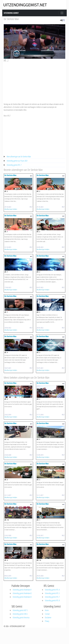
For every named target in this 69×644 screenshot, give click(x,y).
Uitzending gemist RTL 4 (52, 590)
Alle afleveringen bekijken (11, 209)
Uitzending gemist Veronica (21, 618)
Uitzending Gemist (11, 13)
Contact (47, 614)
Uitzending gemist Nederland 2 (22, 593)
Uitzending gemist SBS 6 (20, 614)
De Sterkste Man (11, 19)
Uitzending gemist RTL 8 (52, 600)
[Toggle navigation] (62, 13)
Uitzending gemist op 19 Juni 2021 (17, 161)
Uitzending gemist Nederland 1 (22, 590)
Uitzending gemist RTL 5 (52, 593)
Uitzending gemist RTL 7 (14, 165)
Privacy (47, 621)
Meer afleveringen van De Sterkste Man (19, 157)
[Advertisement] (36, 80)
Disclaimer (48, 618)
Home (47, 610)
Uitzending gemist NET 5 (20, 610)
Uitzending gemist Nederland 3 (22, 597)
